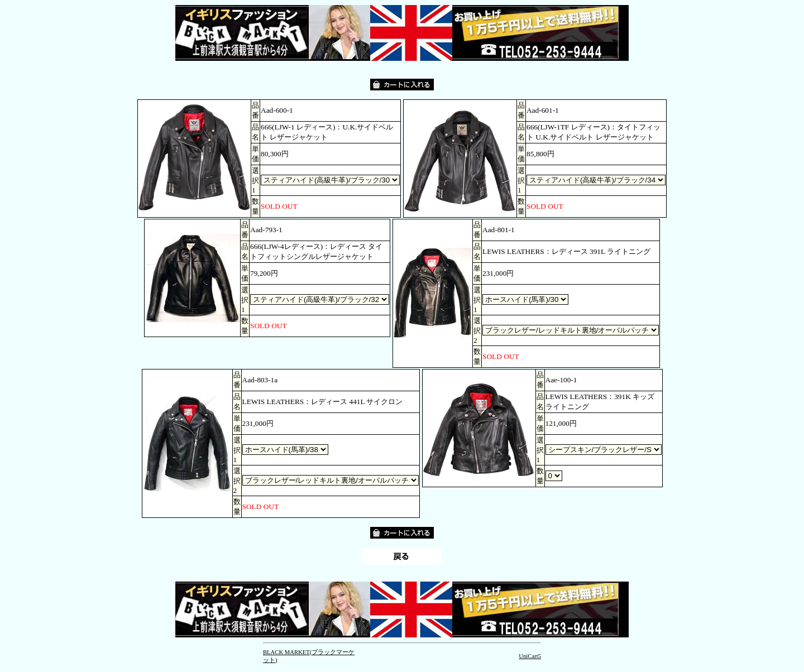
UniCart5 (530, 656)
